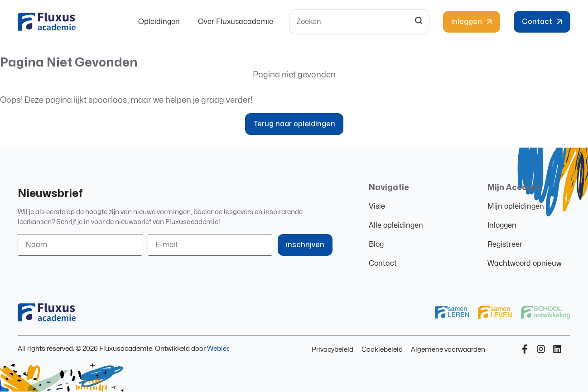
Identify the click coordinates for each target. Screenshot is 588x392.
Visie (377, 206)
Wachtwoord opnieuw (525, 263)
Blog (376, 244)
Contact (383, 263)
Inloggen (502, 225)
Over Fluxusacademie (236, 22)
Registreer (505, 244)
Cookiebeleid (382, 350)
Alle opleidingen (396, 225)
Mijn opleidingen (516, 206)
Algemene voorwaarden (448, 350)
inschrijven (305, 245)
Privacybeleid (333, 350)
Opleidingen (159, 22)
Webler (217, 349)
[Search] (419, 22)
